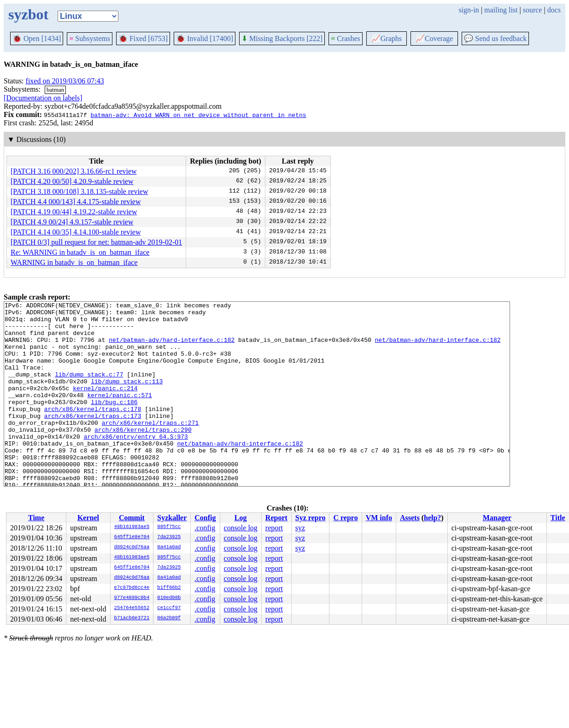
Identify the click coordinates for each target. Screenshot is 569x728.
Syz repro (311, 518)
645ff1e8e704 (132, 537)
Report (276, 518)
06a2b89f (169, 618)
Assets (410, 518)
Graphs (387, 38)
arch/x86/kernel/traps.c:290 (143, 456)
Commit (132, 518)
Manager (497, 518)
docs (554, 10)
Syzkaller (172, 518)
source (533, 10)
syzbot (28, 14)
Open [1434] (37, 38)
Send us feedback (495, 38)
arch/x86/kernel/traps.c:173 (93, 439)
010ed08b (169, 598)
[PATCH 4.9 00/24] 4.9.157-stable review (72, 222)
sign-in (469, 10)
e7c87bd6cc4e (132, 588)
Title (558, 518)
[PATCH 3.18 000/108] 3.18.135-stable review (79, 191)
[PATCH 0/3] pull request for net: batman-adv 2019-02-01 (96, 242)
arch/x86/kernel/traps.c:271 (150, 447)
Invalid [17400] (205, 38)
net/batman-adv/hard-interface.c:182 (172, 348)
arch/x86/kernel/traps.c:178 (93, 431)
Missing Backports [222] (282, 38)
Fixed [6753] (143, 38)
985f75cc (169, 527)
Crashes (346, 38)
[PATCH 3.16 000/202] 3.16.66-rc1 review (74, 171)
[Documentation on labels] (43, 98)
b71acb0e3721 (132, 618)
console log (241, 528)
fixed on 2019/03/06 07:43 (65, 81)
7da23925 (169, 537)
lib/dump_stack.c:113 (127, 398)
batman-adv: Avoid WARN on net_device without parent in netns (198, 115)
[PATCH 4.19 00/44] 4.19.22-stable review (74, 212)
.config (205, 528)
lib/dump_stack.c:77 (89, 389)
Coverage (434, 38)
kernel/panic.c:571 (119, 414)
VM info (379, 518)
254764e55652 (132, 608)
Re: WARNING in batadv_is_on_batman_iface (80, 252)
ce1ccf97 (169, 608)
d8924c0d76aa (132, 547)
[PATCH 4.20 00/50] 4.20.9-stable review (72, 181)
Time (36, 518)
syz (300, 528)
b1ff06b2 (169, 588)
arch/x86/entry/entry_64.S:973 (136, 464)
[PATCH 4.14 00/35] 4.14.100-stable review (76, 232)
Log (241, 518)
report (274, 528)
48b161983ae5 (132, 527)
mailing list (501, 10)
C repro (345, 518)
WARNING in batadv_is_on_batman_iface (74, 262)
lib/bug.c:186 (114, 423)
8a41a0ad (169, 547)
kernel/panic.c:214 (105, 406)
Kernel (88, 518)
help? (432, 518)
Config (205, 518)
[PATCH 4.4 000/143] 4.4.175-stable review (76, 202)
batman (55, 90)
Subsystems (90, 38)
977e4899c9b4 (132, 598)
